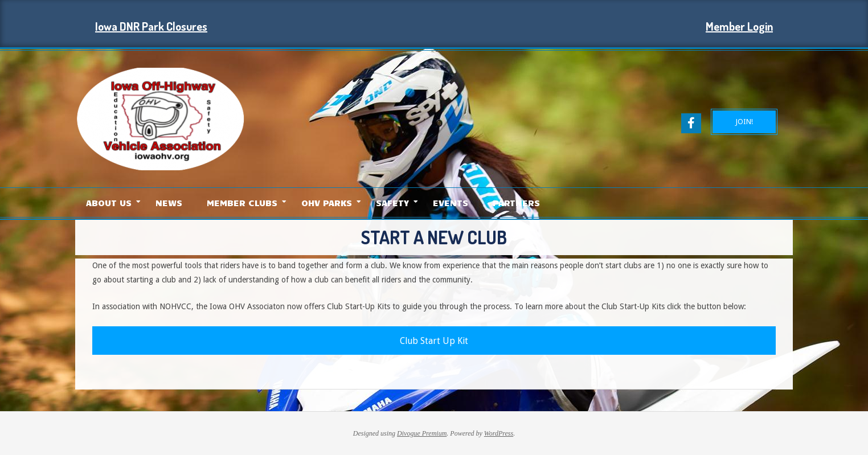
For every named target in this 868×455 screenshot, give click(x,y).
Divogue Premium (422, 433)
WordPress (499, 433)
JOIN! (744, 122)
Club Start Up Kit (434, 341)
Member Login (739, 26)
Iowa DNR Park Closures (151, 26)
